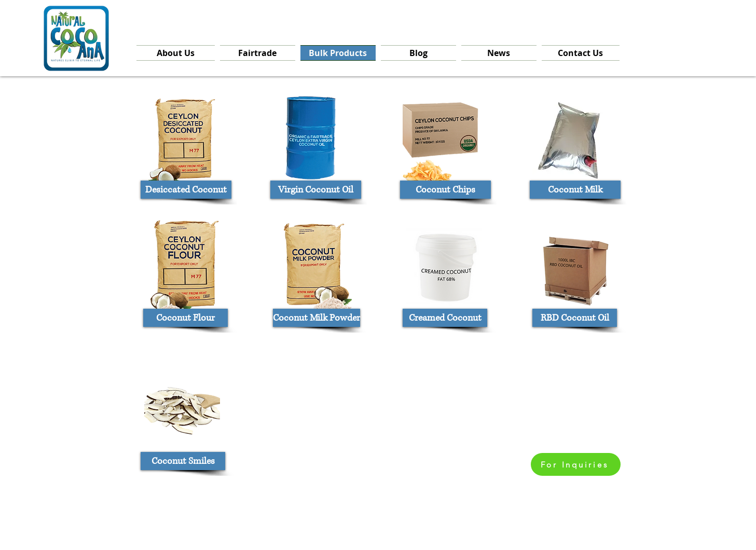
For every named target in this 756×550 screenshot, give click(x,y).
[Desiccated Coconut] (186, 190)
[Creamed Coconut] (445, 318)
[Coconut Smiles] (183, 461)
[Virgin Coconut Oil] (316, 190)
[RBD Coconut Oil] (575, 318)
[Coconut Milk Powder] (317, 318)
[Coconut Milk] (575, 190)
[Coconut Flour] (185, 318)
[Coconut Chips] (445, 190)
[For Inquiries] (576, 464)
